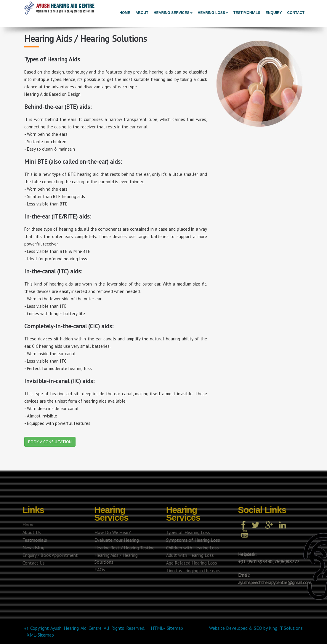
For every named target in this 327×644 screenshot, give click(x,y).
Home (125, 13)
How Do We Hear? (111, 532)
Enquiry (274, 13)
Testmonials (34, 540)
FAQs (98, 570)
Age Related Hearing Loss (190, 563)
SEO (258, 628)
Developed (237, 628)
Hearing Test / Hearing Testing (123, 548)
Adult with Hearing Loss (189, 555)
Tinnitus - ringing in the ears (192, 570)
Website (217, 628)
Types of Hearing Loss (187, 532)
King (273, 628)
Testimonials (247, 13)
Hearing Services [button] (173, 13)
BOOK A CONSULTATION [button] (50, 442)
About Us (31, 532)
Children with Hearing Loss (191, 548)
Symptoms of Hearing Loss (192, 540)
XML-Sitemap (40, 635)
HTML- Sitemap (167, 628)
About (142, 13)
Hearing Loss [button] (213, 13)
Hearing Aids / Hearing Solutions (115, 558)
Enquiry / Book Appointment (49, 555)
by (265, 628)
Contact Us (32, 563)
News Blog (32, 547)
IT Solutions (291, 628)
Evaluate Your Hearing (115, 540)
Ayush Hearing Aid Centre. (76, 628)
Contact (296, 13)
